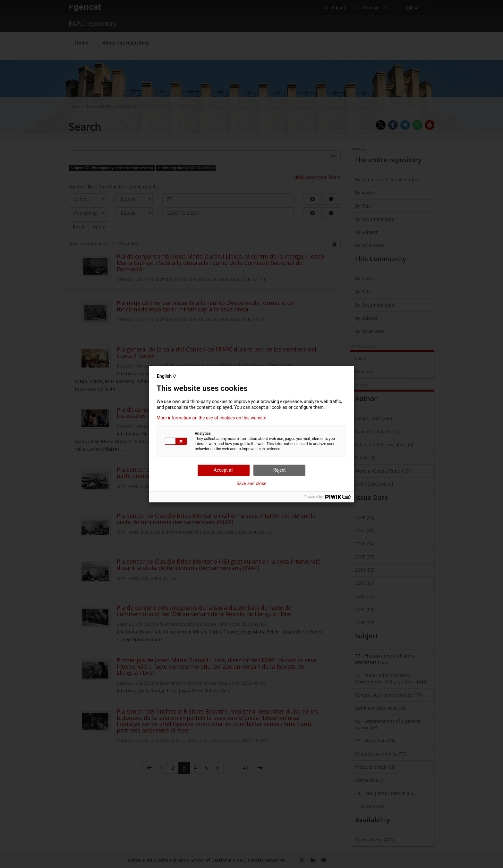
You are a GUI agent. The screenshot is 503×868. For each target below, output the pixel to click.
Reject (280, 470)
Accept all (224, 470)
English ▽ (166, 376)
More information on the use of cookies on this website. (212, 418)
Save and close (251, 484)
